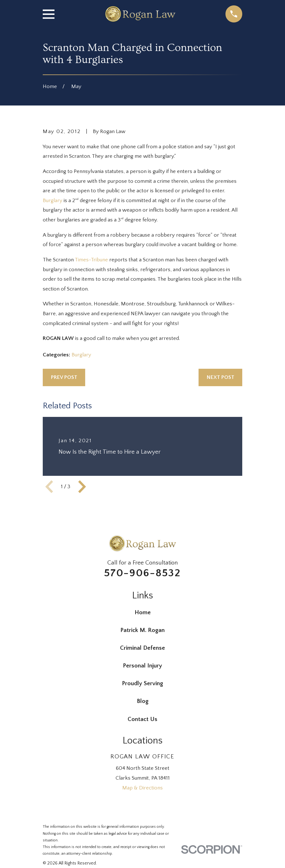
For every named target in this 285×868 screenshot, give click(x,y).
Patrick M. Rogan (142, 630)
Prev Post (64, 377)
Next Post (221, 377)
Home (143, 613)
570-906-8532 (142, 573)
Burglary (53, 201)
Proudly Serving (142, 683)
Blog (143, 701)
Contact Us (142, 719)
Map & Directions (142, 788)
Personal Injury (142, 666)
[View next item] (82, 487)
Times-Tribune (91, 260)
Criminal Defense (142, 648)
